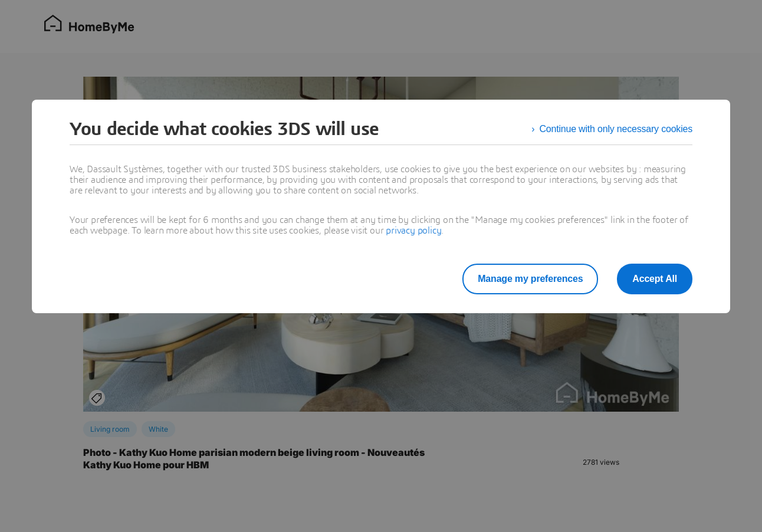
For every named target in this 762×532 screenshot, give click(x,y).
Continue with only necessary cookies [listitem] (616, 129)
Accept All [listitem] (655, 279)
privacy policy (413, 231)
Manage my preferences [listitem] (530, 279)
